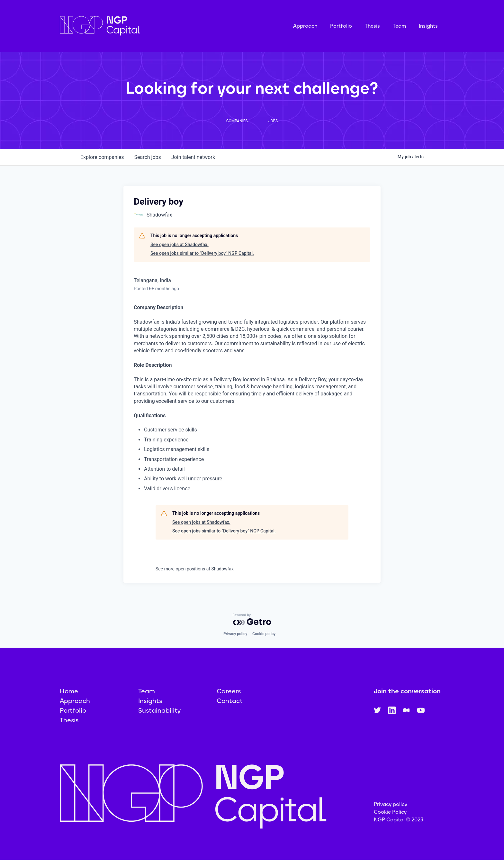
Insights (428, 26)
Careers (229, 691)
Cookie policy (264, 634)
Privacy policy (235, 634)
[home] (132, 26)
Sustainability (159, 710)
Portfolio (341, 26)
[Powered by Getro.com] (252, 619)
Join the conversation (407, 691)
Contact (230, 701)
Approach (305, 26)
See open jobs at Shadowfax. (180, 245)
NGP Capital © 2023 (399, 820)
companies (102, 157)
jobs (147, 157)
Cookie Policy (390, 812)
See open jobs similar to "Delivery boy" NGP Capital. (202, 253)
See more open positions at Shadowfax (195, 569)
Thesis (372, 26)
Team (399, 26)
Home (69, 691)
